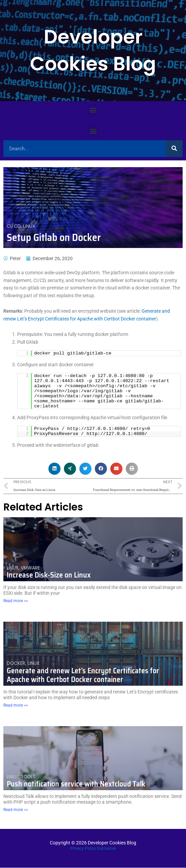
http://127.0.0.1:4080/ (98, 429)
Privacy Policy (83, 848)
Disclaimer (106, 848)
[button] (93, 110)
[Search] (174, 149)
